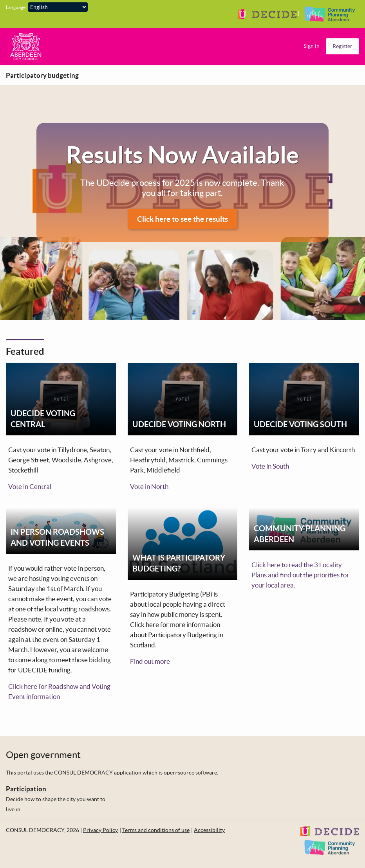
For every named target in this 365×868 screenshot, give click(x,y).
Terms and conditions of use (156, 830)
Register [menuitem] (342, 46)
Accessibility (209, 830)
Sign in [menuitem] (312, 46)
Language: (16, 7)
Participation (26, 789)
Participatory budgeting (42, 75)
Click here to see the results (182, 219)
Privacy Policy (100, 830)
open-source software (190, 773)
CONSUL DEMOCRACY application (98, 773)
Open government (43, 755)
